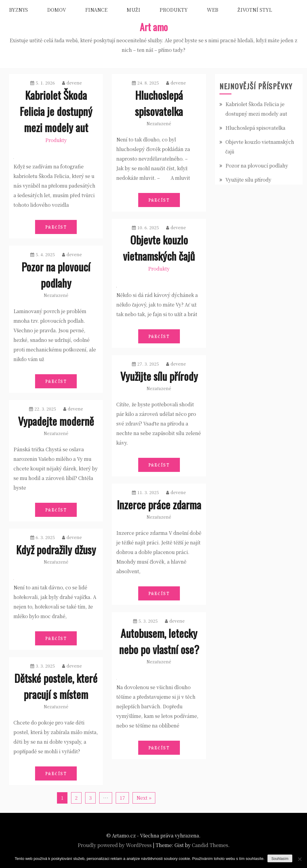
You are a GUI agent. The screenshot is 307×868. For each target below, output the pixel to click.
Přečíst (56, 227)
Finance (96, 10)
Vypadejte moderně (56, 421)
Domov (57, 10)
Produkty (174, 10)
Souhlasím (280, 859)
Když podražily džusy (56, 549)
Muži (133, 10)
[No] (300, 859)
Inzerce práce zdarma (159, 504)
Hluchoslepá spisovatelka (159, 103)
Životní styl (255, 10)
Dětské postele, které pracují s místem (56, 686)
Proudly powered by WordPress (115, 845)
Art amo (154, 27)
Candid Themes (210, 845)
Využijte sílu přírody (159, 376)
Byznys (18, 10)
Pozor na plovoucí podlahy (56, 275)
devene (72, 83)
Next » (144, 798)
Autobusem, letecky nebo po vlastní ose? (159, 641)
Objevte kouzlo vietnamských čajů (159, 248)
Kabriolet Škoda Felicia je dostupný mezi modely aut (56, 111)
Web (213, 10)
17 (122, 798)
